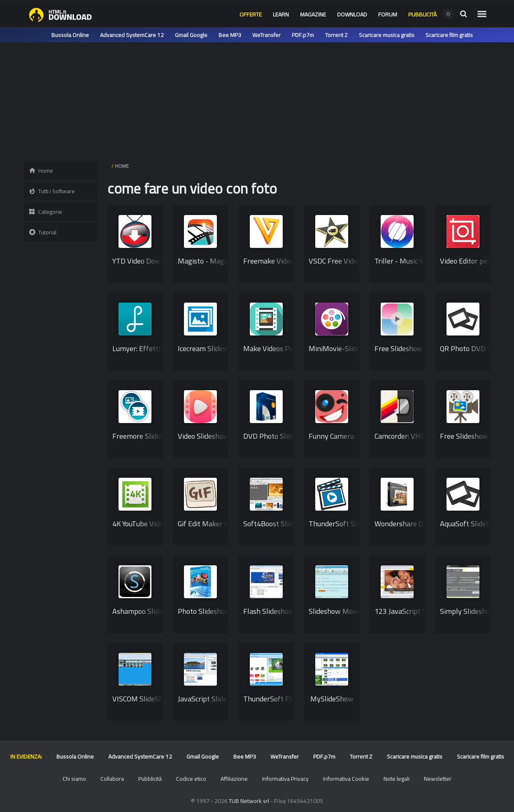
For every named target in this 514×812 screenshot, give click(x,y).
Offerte (251, 14)
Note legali (397, 779)
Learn (281, 14)
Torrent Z (336, 35)
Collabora (112, 779)
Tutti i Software (52, 191)
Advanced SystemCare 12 (132, 35)
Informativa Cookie (346, 779)
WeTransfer (266, 35)
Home (41, 171)
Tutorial (42, 232)
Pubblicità (422, 14)
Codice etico (191, 779)
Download (352, 14)
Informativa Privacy (285, 779)
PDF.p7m (303, 35)
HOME (122, 166)
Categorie (45, 212)
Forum (388, 14)
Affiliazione (234, 779)
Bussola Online (70, 35)
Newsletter (438, 779)
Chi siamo (74, 779)
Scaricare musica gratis (387, 35)
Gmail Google (191, 35)
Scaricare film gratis (449, 35)
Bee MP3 (230, 35)
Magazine (313, 14)
